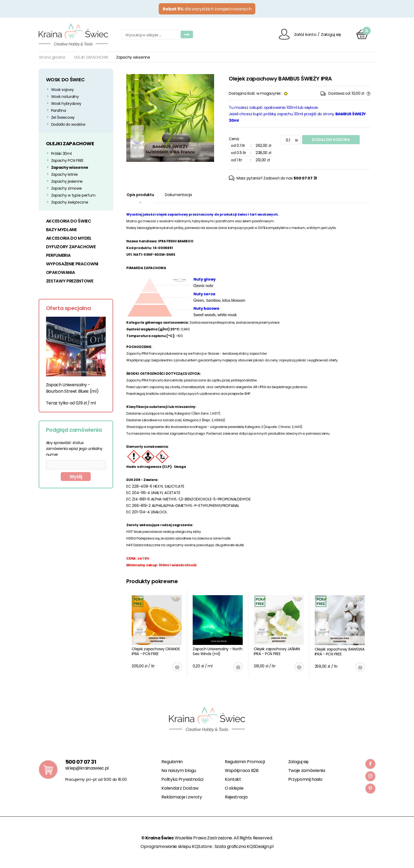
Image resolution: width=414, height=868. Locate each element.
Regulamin (172, 762)
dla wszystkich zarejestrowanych (207, 9)
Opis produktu (140, 195)
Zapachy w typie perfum (73, 195)
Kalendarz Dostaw (180, 788)
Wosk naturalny (65, 97)
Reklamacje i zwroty (182, 797)
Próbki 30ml (61, 154)
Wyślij (76, 477)
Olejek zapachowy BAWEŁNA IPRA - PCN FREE (340, 652)
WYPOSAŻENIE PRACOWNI (72, 264)
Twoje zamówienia (307, 771)
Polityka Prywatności (182, 779)
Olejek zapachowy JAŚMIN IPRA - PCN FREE (277, 651)
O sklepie (234, 788)
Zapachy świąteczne (70, 202)
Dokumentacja (178, 195)
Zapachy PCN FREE (67, 160)
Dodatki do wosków (68, 124)
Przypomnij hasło (305, 779)
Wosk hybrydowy (66, 104)
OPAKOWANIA (60, 272)
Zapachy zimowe (67, 188)
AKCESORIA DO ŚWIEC (69, 221)
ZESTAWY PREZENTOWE (70, 281)
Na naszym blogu (179, 771)
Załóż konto (305, 34)
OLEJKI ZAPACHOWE (91, 57)
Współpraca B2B (242, 771)
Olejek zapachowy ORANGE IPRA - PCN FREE (156, 651)
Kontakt (233, 779)
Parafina (59, 110)
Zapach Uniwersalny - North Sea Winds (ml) (218, 651)
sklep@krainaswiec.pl (87, 768)
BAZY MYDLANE (61, 230)
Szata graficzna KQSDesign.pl (244, 846)
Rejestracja (236, 797)
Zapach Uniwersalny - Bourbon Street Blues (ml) (72, 388)
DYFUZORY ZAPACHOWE (71, 247)
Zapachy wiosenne (70, 167)
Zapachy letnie (64, 174)
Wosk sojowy (62, 90)
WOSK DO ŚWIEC (65, 80)
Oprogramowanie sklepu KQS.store (176, 846)
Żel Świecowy (63, 117)
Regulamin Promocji (245, 762)
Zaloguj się (331, 34)
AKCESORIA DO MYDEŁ (69, 238)
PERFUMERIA (58, 255)
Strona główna (52, 57)
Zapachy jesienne (67, 181)
